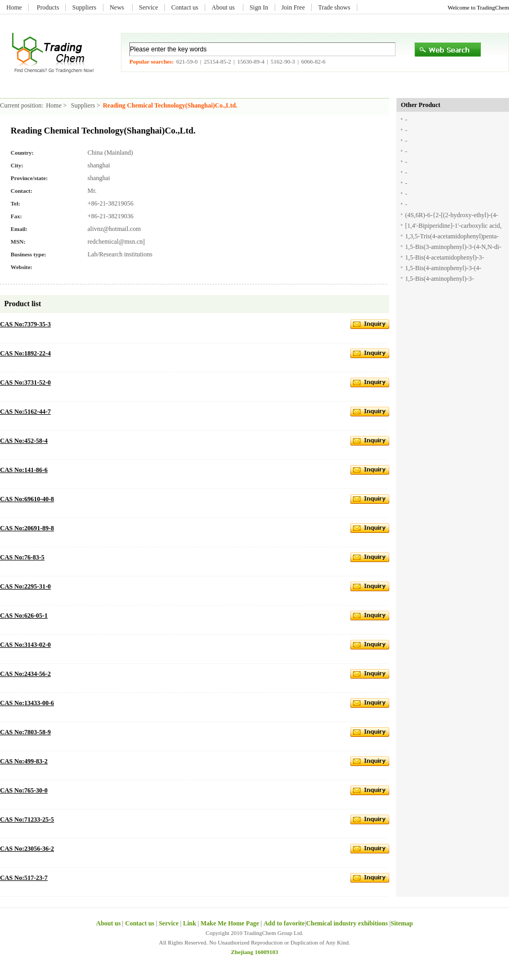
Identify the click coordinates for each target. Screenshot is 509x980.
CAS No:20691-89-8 (27, 528)
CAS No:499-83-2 (24, 761)
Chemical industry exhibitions (348, 923)
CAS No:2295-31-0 (25, 586)
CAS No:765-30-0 (24, 790)
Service (148, 7)
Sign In (259, 7)
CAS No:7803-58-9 (25, 732)
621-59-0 (187, 61)
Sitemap (402, 923)
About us (224, 7)
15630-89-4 (251, 61)
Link (190, 923)
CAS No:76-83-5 (22, 557)
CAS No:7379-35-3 (25, 324)
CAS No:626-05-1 (24, 616)
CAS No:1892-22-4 (25, 353)
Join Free (293, 7)
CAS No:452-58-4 (24, 441)
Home (14, 7)
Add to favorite (284, 923)
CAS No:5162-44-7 (25, 412)
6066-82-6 (313, 61)
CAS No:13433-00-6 (27, 703)
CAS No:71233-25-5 (27, 819)
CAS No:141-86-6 (24, 470)
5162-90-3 (283, 61)
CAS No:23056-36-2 (27, 849)
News (118, 7)
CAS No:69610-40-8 (27, 499)
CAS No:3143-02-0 (25, 645)
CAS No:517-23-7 (24, 878)
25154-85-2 (217, 61)
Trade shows (334, 7)
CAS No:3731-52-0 (25, 382)
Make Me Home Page (230, 923)
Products (48, 7)
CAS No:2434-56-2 (25, 674)
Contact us (185, 7)
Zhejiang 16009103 (255, 952)
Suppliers (84, 7)
